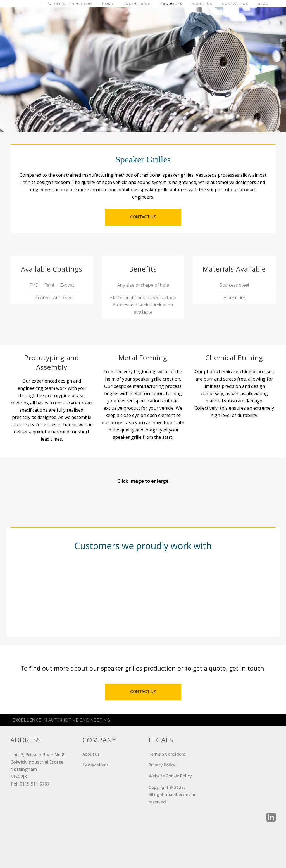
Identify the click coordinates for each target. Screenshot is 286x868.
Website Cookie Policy (170, 776)
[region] (143, 69)
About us (91, 754)
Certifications (95, 765)
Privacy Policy (162, 765)
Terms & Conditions (167, 754)
